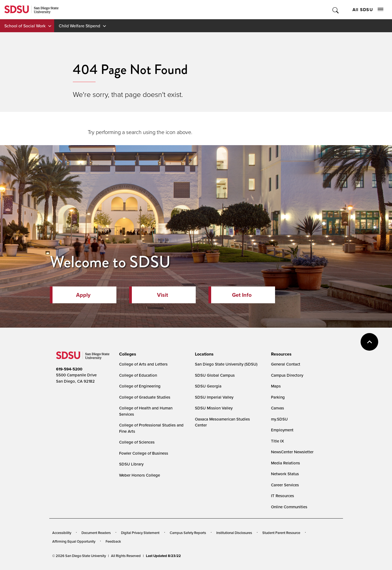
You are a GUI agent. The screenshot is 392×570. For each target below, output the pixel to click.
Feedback (113, 541)
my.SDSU (279, 419)
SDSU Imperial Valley (214, 397)
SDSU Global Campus (215, 375)
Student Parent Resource (281, 533)
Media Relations (285, 463)
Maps (276, 386)
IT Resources (282, 496)
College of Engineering (140, 386)
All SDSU (368, 10)
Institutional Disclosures (234, 533)
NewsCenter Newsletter (292, 452)
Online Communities (289, 507)
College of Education (138, 375)
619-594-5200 (69, 369)
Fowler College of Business (144, 453)
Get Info (242, 295)
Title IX (277, 441)
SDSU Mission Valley (214, 408)
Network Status (285, 474)
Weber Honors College (140, 475)
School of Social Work (25, 26)
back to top (369, 342)
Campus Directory (287, 375)
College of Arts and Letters (143, 364)
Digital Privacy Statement (140, 533)
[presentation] (127, 354)
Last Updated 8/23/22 (163, 556)
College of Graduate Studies (145, 397)
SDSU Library (131, 464)
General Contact (286, 364)
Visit (163, 295)
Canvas (277, 408)
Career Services (285, 485)
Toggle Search (336, 10)
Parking (278, 397)
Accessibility (62, 533)
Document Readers (96, 533)
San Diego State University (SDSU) (226, 364)
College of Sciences (137, 442)
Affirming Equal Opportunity (74, 541)
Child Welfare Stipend (79, 26)
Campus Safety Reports (188, 533)
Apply (83, 295)
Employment (282, 430)
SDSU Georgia (208, 386)
